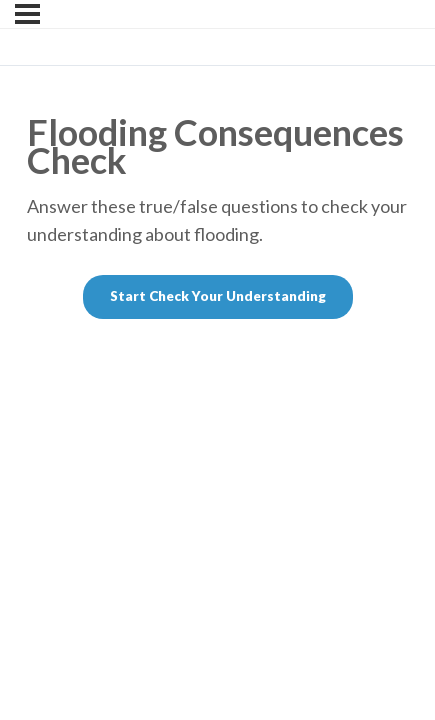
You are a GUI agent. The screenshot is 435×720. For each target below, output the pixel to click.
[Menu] (27, 14)
